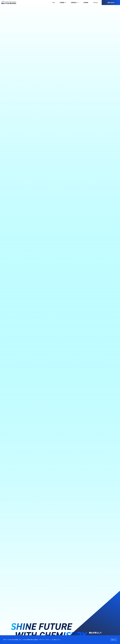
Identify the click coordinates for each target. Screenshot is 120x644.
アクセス (95, 3)
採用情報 (86, 3)
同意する (114, 640)
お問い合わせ (111, 3)
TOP (53, 3)
